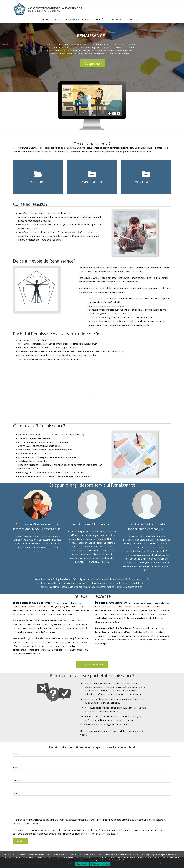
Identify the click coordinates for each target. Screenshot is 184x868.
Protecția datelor (89, 830)
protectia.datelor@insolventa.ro (40, 834)
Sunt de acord (82, 864)
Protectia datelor (109, 834)
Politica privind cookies (100, 864)
